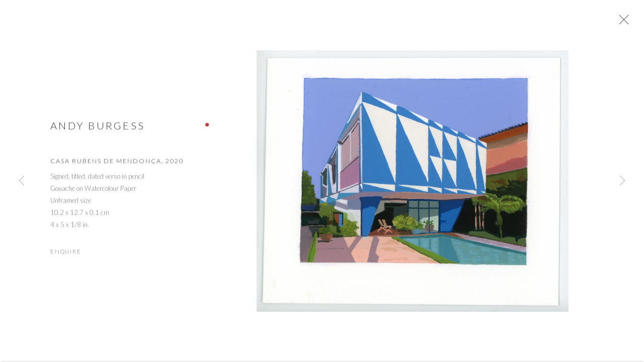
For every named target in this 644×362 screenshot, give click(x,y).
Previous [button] (22, 181)
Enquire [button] (66, 254)
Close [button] (624, 23)
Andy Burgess (98, 128)
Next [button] (622, 181)
